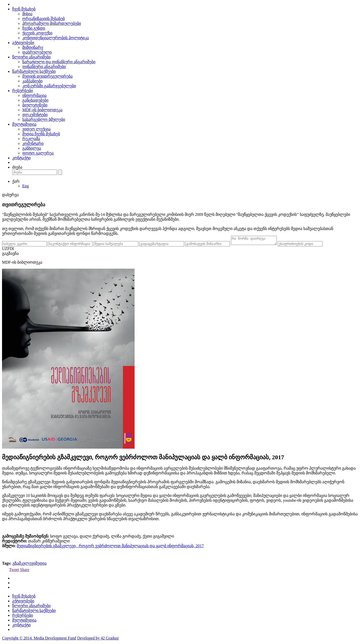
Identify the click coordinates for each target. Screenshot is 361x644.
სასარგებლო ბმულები (44, 119)
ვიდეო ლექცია (36, 129)
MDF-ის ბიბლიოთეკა (42, 110)
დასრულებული (37, 52)
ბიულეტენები (35, 105)
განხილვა (32, 148)
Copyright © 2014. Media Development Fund (39, 640)
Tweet (14, 571)
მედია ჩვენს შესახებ (41, 134)
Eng (26, 186)
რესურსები (23, 91)
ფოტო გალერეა (38, 153)
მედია (41, 565)
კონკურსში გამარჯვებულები (49, 86)
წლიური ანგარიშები (31, 57)
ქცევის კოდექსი (37, 33)
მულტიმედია (24, 124)
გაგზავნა (10, 255)
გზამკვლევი (24, 565)
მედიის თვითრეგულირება (47, 76)
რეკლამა (31, 139)
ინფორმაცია (34, 95)
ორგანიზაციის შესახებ (44, 19)
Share (25, 571)
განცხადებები (35, 100)
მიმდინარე (33, 47)
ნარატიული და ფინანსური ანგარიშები (59, 62)
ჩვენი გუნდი (34, 28)
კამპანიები (32, 81)
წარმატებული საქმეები (34, 71)
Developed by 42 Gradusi (98, 640)
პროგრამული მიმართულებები (52, 23)
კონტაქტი (21, 158)
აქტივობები (23, 43)
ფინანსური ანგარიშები (44, 67)
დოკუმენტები (35, 115)
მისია (27, 14)
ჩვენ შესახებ (24, 9)
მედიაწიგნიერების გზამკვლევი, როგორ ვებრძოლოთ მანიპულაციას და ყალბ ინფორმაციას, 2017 (110, 547)
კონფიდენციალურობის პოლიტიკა (56, 38)
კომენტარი (33, 143)
